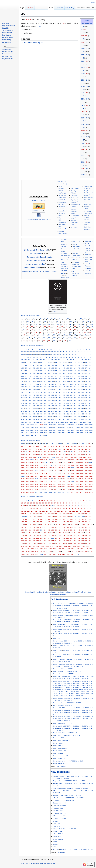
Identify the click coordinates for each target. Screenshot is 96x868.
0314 (50, 492)
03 (28, 444)
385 (26, 400)
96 (62, 332)
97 (66, 332)
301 (68, 387)
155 (90, 365)
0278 (32, 487)
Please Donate (38, 200)
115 (85, 335)
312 (38, 390)
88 (28, 332)
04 (31, 444)
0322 (86, 492)
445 (38, 408)
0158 (73, 465)
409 (45, 403)
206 (68, 373)
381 (83, 398)
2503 (88, 80)
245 (71, 379)
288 (90, 384)
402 (90, 400)
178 (34, 371)
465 (41, 411)
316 (53, 390)
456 (79, 408)
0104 (49, 457)
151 (75, 365)
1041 (87, 36)
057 (83, 449)
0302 (68, 490)
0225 (86, 476)
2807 (68, 430)
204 (60, 373)
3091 (88, 93)
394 (60, 400)
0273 (82, 484)
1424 (80, 422)
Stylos (72, 218)
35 (92, 322)
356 (60, 395)
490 (64, 414)
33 (84, 322)
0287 (73, 487)
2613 (59, 427)
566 (71, 417)
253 (30, 381)
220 (49, 376)
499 (26, 417)
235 (34, 379)
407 (38, 403)
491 (68, 414)
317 (56, 390)
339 (68, 392)
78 (58, 330)
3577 (88, 105)
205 (64, 373)
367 (30, 398)
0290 (86, 487)
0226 (91, 476)
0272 (77, 484)
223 (60, 376)
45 (62, 324)
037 (79, 446)
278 (53, 384)
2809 (77, 430)
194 (22, 373)
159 (34, 368)
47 (71, 324)
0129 (91, 460)
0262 (32, 484)
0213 (32, 476)
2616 (73, 427)
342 (79, 392)
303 (75, 387)
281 (64, 384)
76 (49, 330)
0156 (64, 465)
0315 (55, 492)
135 (44, 340)
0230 (37, 479)
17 (85, 319)
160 (38, 368)
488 (56, 414)
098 (22, 457)
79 (62, 330)
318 (60, 390)
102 (90, 332)
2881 (32, 436)
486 (49, 414)
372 (49, 398)
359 (71, 395)
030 (53, 446)
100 (80, 332)
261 (60, 381)
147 (60, 365)
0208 (82, 473)
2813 (23, 433)
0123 (64, 460)
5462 (88, 156)
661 (49, 419)
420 (86, 403)
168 (68, 368)
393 (56, 400)
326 (90, 390)
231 (90, 376)
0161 (86, 465)
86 (92, 330)
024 (30, 446)
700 (64, 419)
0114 (23, 460)
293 (38, 387)
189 (75, 371)
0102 (39, 457)
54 (28, 327)
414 (64, 403)
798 (68, 419)
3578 (83, 112)
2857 (73, 433)
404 (26, 403)
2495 (50, 427)
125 (64, 338)
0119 (46, 460)
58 (45, 327)
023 (26, 446)
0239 (73, 479)
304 (79, 387)
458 (86, 408)
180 (41, 371)
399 (79, 400)
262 (64, 381)
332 (41, 392)
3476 (83, 105)
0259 (91, 481)
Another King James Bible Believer (62, 198)
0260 (23, 484)
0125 (73, 460)
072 (68, 452)
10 (55, 319)
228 (79, 376)
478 (90, 411)
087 (53, 454)
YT (65, 233)
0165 (32, 468)
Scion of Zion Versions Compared (88, 202)
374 (56, 398)
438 (83, 406)
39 (36, 324)
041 (22, 449)
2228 (83, 67)
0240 (77, 479)
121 (44, 338)
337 (60, 392)
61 (58, 327)
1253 (71, 422)
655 (26, 419)
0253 (64, 481)
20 (28, 322)
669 (53, 419)
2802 (46, 430)
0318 (68, 492)
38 (32, 324)
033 (64, 446)
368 (34, 398)
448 (49, 408)
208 (75, 373)
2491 (46, 427)
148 (64, 365)
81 (71, 330)
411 (53, 403)
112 (70, 335)
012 (57, 444)
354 (53, 395)
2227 (88, 61)
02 (25, 444)
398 (75, 400)
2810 (82, 430)
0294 (32, 490)
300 (64, 387)
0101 (35, 457)
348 (30, 395)
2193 (88, 55)
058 (86, 449)
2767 (32, 430)
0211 (23, 476)
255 (38, 381)
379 (75, 398)
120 (39, 338)
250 (90, 379)
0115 (27, 460)
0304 (77, 490)
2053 (46, 425)
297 (53, 387)
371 (45, 398)
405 (30, 403)
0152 (46, 465)
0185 (50, 471)
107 (44, 335)
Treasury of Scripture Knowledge (62, 209)
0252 (59, 481)
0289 (82, 487)
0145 (86, 463)
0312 (41, 492)
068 (53, 452)
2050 (41, 425)
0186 (55, 471)
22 (36, 322)
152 (79, 365)
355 (56, 395)
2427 (86, 425)
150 (71, 365)
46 (66, 324)
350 (38, 395)
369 (38, 398)
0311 (37, 492)
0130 (23, 463)
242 (60, 379)
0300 (59, 490)
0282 (50, 487)
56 (36, 327)
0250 (50, 481)
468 (53, 411)
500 (30, 417)
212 (90, 373)
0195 (23, 473)
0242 (86, 479)
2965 (46, 436)
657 (34, 419)
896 (82, 36)
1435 (88, 48)
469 (56, 411)
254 (34, 381)
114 (80, 335)
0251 (55, 481)
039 (86, 446)
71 (28, 330)
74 (41, 330)
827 (86, 419)
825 (79, 419)
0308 (23, 492)
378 (71, 398)
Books (63, 273)
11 (59, 319)
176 (26, 371)
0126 (77, 460)
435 (71, 406)
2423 (82, 425)
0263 (37, 484)
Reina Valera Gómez (32, 268)
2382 (88, 74)
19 (23, 322)
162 (45, 368)
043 (30, 449)
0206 (73, 473)
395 (64, 400)
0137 (50, 463)
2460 (37, 427)
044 (34, 449)
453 (68, 408)
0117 (37, 460)
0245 (27, 481)
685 (60, 419)
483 (38, 414)
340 (71, 392)
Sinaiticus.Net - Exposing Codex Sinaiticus (76, 200)
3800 (88, 118)
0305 (82, 490)
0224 (82, 476)
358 (68, 395)
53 (23, 327)
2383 (83, 80)
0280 (41, 487)
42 (49, 324)
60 (53, 327)
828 (90, 419)
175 (22, 371)
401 (86, 400)
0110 (76, 457)
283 (71, 384)
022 (22, 446)
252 (26, 381)
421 (90, 403)
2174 (68, 425)
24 (45, 322)
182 (49, 371)
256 (41, 381)
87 (23, 332)
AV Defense (74, 216)
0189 (68, 471)
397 (71, 400)
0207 (77, 473)
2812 (91, 430)
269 (90, 381)
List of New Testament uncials (31, 440)
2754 (82, 427)
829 (22, 422)
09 (46, 444)
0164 (27, 468)
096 (86, 454)
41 (45, 324)
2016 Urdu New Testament (35, 261)
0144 (82, 463)
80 (66, 330)
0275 (91, 484)
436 (75, 406)
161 (41, 368)
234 (30, 379)
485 (45, 414)
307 (90, 387)
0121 (55, 460)
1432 (85, 422)
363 (86, 395)
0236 (59, 479)
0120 (50, 460)
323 (79, 390)
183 (53, 371)
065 (41, 452)
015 (68, 444)
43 (53, 324)
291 (30, 387)
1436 (83, 55)
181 (45, 371)
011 (53, 444)
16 (81, 319)
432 (60, 406)
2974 (88, 86)
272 (30, 384)
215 (30, 376)
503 (41, 417)
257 (45, 381)
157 (26, 368)
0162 (91, 465)
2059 (50, 425)
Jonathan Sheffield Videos (87, 218)
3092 (83, 99)
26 (53, 322)
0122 (59, 460)
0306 (86, 490)
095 (83, 454)
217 (38, 376)
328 (26, 392)
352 (45, 395)
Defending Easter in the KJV (74, 222)
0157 (68, 465)
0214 (37, 476)
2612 (55, 427)
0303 (73, 490)
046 (41, 449)
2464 (41, 427)
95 (58, 332)
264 (71, 381)
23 (41, 322)
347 (26, 395)
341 (75, 392)
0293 (27, 490)
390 (45, 400)
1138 (83, 48)
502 (38, 417)
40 (41, 324)
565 (68, 417)
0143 (77, 463)
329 (30, 392)
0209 (86, 473)
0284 (59, 487)
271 (26, 384)
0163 (23, 468)
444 (34, 408)
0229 (32, 479)
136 (49, 340)
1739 (23, 425)
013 (60, 444)
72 (32, 330)
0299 (55, 490)
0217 (50, 476)
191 (83, 371)
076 (83, 452)
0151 (41, 465)
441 (22, 408)
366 (26, 398)
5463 (83, 162)
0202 (55, 473)
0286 (68, 487)
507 (56, 417)
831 (30, 422)
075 (79, 452)
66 (79, 327)
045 (38, 449)
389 (41, 400)
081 (30, 454)
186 (64, 371)
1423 (76, 422)
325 (86, 390)
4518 (83, 137)
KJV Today (62, 193)
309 (26, 390)
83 (79, 330)
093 (75, 454)
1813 (32, 425)
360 (75, 395)
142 (41, 365)
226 (71, 376)
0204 (64, 473)
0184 (46, 471)
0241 (82, 479)
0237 (64, 479)
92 (45, 332)
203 (56, 373)
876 (34, 422)
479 (22, 414)
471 (64, 411)
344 (86, 392)
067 (49, 452)
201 (49, 373)
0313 (46, 492)
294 (41, 387)
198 (38, 373)
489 (60, 414)
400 (83, 400)
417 (75, 403)
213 (22, 376)
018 (79, 444)
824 (75, 419)
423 (26, 406)
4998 (88, 137)
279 (56, 384)
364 (90, 395)
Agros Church (65, 278)
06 (37, 444)
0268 (59, 484)
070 (60, 452)
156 (22, 368)
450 (56, 408)
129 (85, 338)
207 (71, 373)
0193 (86, 471)
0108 (67, 457)
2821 (59, 433)
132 (29, 340)
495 (83, 414)
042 (26, 449)
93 (49, 332)
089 (60, 454)
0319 (73, 492)
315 (49, 390)
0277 (27, 487)
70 (23, 330)
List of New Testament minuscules (88, 266)
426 (38, 406)
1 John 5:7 (64, 244)
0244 (23, 481)
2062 (64, 425)
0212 (27, 476)
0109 (71, 457)
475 (79, 411)
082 (34, 454)
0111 (80, 457)
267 (83, 381)
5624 (88, 175)
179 (38, 371)
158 (30, 368)
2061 (59, 425)
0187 (59, 471)
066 (45, 452)
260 (56, 381)
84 (84, 330)
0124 (68, 460)
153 (83, 365)
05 (34, 444)
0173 (68, 468)
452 (64, 408)
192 (86, 371)
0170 (55, 468)
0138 (55, 463)
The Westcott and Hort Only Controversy (77, 249)
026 (38, 446)
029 (49, 446)
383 (90, 398)
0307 (91, 490)
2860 (86, 433)
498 (22, 417)
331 (38, 392)
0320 (77, 492)
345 (90, 392)
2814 (27, 433)
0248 (41, 481)
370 (41, 398)
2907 (41, 436)
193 (90, 371)
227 (75, 376)
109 (54, 335)
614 (83, 417)
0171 (59, 468)
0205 (68, 473)
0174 (73, 468)
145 (53, 365)
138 (63, 23)
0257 (82, 481)
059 (90, 449)
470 (60, 411)
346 (22, 395)
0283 (55, 487)
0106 (58, 457)
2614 (64, 427)
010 (49, 444)
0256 (77, 481)
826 (83, 419)
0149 (32, 465)
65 (75, 327)
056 (79, 449)
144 (49, 365)
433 (64, 406)
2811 (86, 430)
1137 (88, 42)
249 (86, 379)
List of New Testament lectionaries (88, 273)
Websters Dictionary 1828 (74, 211)
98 (71, 332)
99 (75, 332)
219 (45, 376)
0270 (68, 484)
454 (71, 408)
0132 (32, 463)
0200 (46, 473)
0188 (64, 471)
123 (54, 338)
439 (86, 406)
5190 (88, 143)
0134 (37, 463)
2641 (77, 427)
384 (22, 400)
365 (22, 398)
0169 (50, 468)
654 (22, 419)
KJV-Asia (73, 195)
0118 (41, 460)
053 (68, 449)
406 (34, 403)
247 (79, 379)
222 (56, 376)
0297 (46, 490)
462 (30, 411)
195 (26, 373)
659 (41, 419)
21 (32, 322)
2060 (55, 425)
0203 (59, 473)
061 (26, 452)
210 (83, 373)
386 (30, 400)
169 (71, 368)
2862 (23, 436)
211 (86, 373)
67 (84, 327)
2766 (27, 430)
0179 (23, 471)
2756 (91, 427)
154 (86, 365)
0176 (82, 468)
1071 (53, 422)
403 (22, 403)
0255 (73, 481)
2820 (55, 433)
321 (71, 390)
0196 (27, 473)
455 (75, 408)
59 (49, 327)
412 (56, 403)
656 (30, 419)
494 (79, 414)
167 (64, 368)
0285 (64, 487)
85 (88, 330)
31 (75, 322)
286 (83, 384)
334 (49, 392)
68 (88, 327)
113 (75, 335)
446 (41, 408)
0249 (46, 481)
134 (39, 340)
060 (22, 452)
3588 (83, 118)
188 (71, 371)
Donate (35, 211)
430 (53, 406)
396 (68, 400)
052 (64, 449)
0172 (64, 468)
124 (59, 338)
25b (90, 500)
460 (22, 411)
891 (38, 422)
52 (92, 324)
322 (75, 390)
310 (30, 390)
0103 (44, 457)
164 (53, 368)
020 (87, 444)
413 (60, 403)
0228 (27, 479)
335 (53, 392)
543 (60, 417)
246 (75, 379)
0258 (86, 481)
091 (68, 454)
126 (70, 338)
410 (49, 403)
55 (32, 327)
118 (29, 338)
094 (79, 454)
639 (86, 417)
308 (22, 390)
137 (54, 340)
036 (75, 446)
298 (56, 387)
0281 (46, 487)
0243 (91, 479)
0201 (50, 473)
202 (53, 373)
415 (68, 403)
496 (86, 414)
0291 (91, 487)
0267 (55, 484)
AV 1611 (73, 227)
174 (90, 368)
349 (34, 395)
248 (83, 379)
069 (56, 452)
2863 (27, 436)
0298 (50, 490)
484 (41, 414)
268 (86, 381)
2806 (64, 430)
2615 (68, 427)
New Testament (42, 250)
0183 (41, 471)
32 (79, 322)
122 (49, 338)
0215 (41, 476)
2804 (55, 430)
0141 (68, 463)
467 (49, 411)
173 (86, 368)
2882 (37, 436)
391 (49, 400)
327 (22, 392)
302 (71, 387)
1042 (83, 42)
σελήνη (28, 20)
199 (41, 373)
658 (38, 419)
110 (59, 335)
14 (72, 319)
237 (41, 379)
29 (66, 322)
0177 (86, 468)
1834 (37, 425)
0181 (32, 471)
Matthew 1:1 (76, 242)
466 (45, 411)
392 (53, 400)
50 (84, 324)
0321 (82, 492)
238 (45, 379)
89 (32, 332)
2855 (64, 433)
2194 (83, 61)
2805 (59, 430)
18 (90, 319)
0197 (32, 473)
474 (75, 411)
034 (68, 446)
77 (53, 330)
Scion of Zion (88, 197)
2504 (83, 86)
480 (26, 414)
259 (53, 381)
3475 (88, 99)
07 (40, 444)
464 (38, 411)
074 (75, 452)
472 (68, 411)
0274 (86, 484)
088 (56, 454)
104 (29, 335)
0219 (59, 476)
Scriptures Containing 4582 (34, 43)
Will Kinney (88, 255)
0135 (41, 463)
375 (60, 398)
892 (41, 422)
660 (45, 419)
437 (79, 406)
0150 (37, 465)
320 (68, 390)
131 (24, 340)
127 (75, 338)
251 (22, 381)
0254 (68, 481)
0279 (37, 487)
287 (86, 384)
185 (60, 371)
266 (79, 381)
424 (30, 406)
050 (56, 449)
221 (53, 376)
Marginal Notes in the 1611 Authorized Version (40, 271)
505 (49, 417)
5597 (88, 169)
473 (71, 411)
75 (45, 330)
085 (45, 454)
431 (56, 406)
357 (64, 395)
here (54, 312)
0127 (82, 460)
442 (26, 408)
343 (83, 392)
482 (34, 414)
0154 (55, 465)
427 (41, 406)
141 (38, 365)
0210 (91, 473)
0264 (41, 484)
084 (41, 454)
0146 (91, 463)
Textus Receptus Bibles (61, 188)
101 (85, 332)
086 (49, 454)
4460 (83, 131)
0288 (77, 487)
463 (34, 411)
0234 (50, 479)
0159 (77, 465)
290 (26, 387)
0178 (91, 468)
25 (49, 322)
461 (26, 411)
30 (71, 322)
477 (86, 411)
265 (75, 381)
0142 (73, 463)
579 (75, 417)
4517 (88, 131)
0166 (37, 468)
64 (71, 327)
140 (70, 340)
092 (71, 454)
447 (45, 408)
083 (38, 454)
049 (53, 449)
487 (53, 414)
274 (38, 384)
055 (75, 449)
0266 (50, 484)
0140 (64, 463)
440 (90, 406)
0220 (64, 476)
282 (68, 384)
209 (79, 373)
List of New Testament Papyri (30, 315)
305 (83, 387)
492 (71, 414)
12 (64, 319)
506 (53, 417)
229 (83, 376)
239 (49, 379)
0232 (46, 479)
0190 (73, 471)
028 (45, 446)
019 (83, 444)
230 (86, 376)
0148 (27, 465)
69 (92, 327)
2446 (32, 427)
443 (30, 408)
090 (64, 454)
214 (26, 376)
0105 (53, 457)
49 (79, 324)
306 (86, 387)
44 (58, 324)
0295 (37, 490)
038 (83, 446)
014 (64, 444)
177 (30, 371)
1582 (89, 422)
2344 (77, 425)
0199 (41, 473)
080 (26, 454)
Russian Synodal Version (35, 264)
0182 (37, 471)
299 (60, 387)
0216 (46, 476)
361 (79, 395)
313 (41, 390)
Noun (40, 26)
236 (38, 379)
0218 (55, 476)
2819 (50, 433)
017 (76, 444)
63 (66, 327)
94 (53, 332)
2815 (32, 433)
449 (53, 408)
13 (68, 319)
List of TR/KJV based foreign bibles (89, 259)
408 (41, 403)
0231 (41, 479)
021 (91, 444)
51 (88, 324)
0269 (64, 484)
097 (90, 454)
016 (72, 444)
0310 (32, 492)
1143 (58, 422)
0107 (62, 457)
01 (22, 444)
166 (60, 368)
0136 (46, 463)
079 (22, 454)
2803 (50, 430)
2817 (41, 433)
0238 (68, 479)
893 (45, 422)
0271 (73, 484)
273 (34, 384)
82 (75, 330)
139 (64, 340)
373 (53, 398)
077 (86, 452)
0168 (46, 468)
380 (79, 398)
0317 (64, 492)
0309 (27, 492)
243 (64, 379)
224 (64, 376)
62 (62, 327)
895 (85, 30)
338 (64, 392)
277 (49, 384)
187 (68, 371)
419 (83, 403)
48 (75, 324)
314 (45, 390)
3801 (83, 124)
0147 (23, 465)
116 (90, 335)
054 (71, 449)
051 (60, 449)
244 (68, 379)
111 (64, 335)
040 (90, 446)
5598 (83, 175)
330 (34, 392)
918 (49, 422)
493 (75, 414)
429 (49, 406)
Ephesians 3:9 (89, 241)
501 (34, 417)
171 (79, 368)
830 (26, 422)
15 (77, 319)
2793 (41, 430)
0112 (85, 457)
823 (71, 419)
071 (64, 452)
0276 (23, 487)
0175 (77, 468)
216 (34, 376)
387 (34, 400)
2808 (73, 430)
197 (34, 373)
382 (86, 398)
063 (34, 452)
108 (49, 335)
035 (71, 446)
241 (56, 379)
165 (56, 368)
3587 (88, 112)
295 (45, 387)
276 (45, 384)
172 (83, 368)
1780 (27, 425)
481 (30, 414)
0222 (73, 476)
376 (64, 398)
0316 (59, 492)
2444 (23, 427)
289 (22, 387)
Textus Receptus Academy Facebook (38, 219)
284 (75, 384)
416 (71, 403)
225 (68, 376)
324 (83, 390)
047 (45, 449)
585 (79, 417)
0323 (91, 492)
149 (68, 365)
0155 (59, 465)
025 (34, 446)
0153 (50, 465)
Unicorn (75, 244)
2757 (23, 430)
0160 (82, 465)
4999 (83, 143)
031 (56, 446)
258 (49, 381)
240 (53, 379)
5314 (83, 156)
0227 (23, 479)
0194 (91, 471)
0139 (59, 463)
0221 (68, 476)
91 (41, 332)
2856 (68, 433)
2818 (46, 433)
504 (45, 417)
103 (24, 335)
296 (49, 387)
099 (26, 457)
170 (75, 368)
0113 (89, 457)
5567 (83, 169)
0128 (86, 460)
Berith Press (74, 189)
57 (41, 327)
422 (22, 406)
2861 (91, 433)
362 (83, 395)
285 (79, 384)
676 (56, 419)
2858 (77, 433)
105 (34, 335)
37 (28, 324)
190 (79, 371)
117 (24, 338)
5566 (88, 162)
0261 (27, 484)
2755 (86, 427)
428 (45, 406)
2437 (91, 425)
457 (83, 408)
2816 (37, 433)
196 (30, 373)
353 (49, 395)
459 (90, 408)
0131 (27, 463)
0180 (27, 471)
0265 (46, 484)
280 (60, 384)
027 (41, 446)
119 (34, 338)
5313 (88, 150)
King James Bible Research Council (88, 193)
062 (30, 452)
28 (62, 322)
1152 (62, 422)
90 (36, 332)
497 (90, 414)
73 (36, 330)
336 (56, 392)
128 (80, 338)
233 (26, 379)
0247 (37, 481)
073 (71, 452)
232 (22, 379)
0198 (37, 473)
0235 (55, 479)
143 (45, 365)
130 (90, 338)
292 (34, 387)
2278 (88, 67)
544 (64, 417)
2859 (82, 433)
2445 (27, 427)
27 (58, 322)
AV (22, 30)
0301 (64, 490)
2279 (83, 74)
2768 (37, 430)
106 (39, 335)
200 (45, 373)
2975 (83, 93)
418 (79, 403)
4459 (88, 124)
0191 (77, 471)
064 (38, 452)
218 (41, 376)
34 (88, 322)
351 (41, 395)
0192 (82, 471)
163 (49, 368)
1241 (67, 422)
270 (22, 384)
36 (23, 324)
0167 (41, 468)
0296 (41, 490)
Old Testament (29, 250)
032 (60, 446)
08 (43, 444)
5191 (83, 150)
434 (68, 406)
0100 (30, 457)
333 (45, 392)
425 (34, 406)
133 (34, 340)
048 (49, 449)
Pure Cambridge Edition (76, 273)
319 (64, 390)
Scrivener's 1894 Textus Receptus (40, 257)
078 (90, 452)
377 (68, 398)
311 (34, 390)
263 (68, 381)
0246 (32, 481)
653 (90, 417)
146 (56, 365)
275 (41, 384)
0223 (77, 476)
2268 (73, 425)
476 (83, 411)
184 (56, 371)
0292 (23, 490)
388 (38, 400)
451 (60, 408)
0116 (32, 460)
